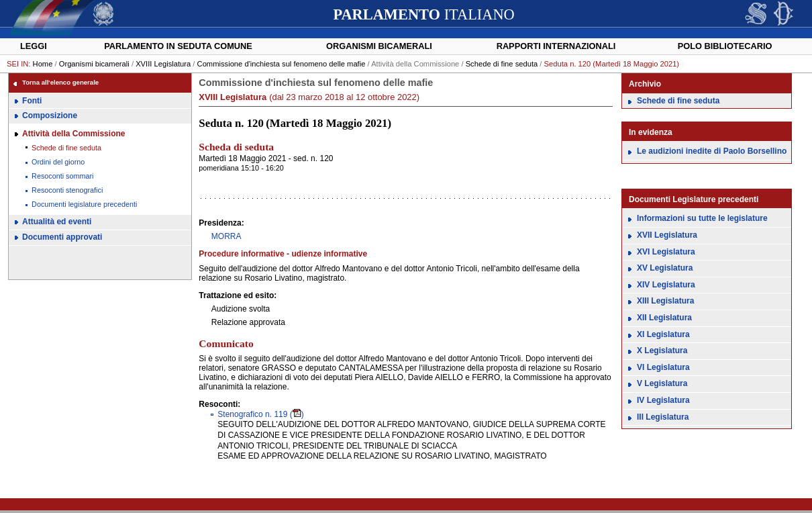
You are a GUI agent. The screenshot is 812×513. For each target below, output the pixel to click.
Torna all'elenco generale (60, 82)
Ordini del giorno (58, 162)
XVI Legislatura (666, 252)
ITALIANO (423, 14)
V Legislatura (662, 383)
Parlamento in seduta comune (178, 46)
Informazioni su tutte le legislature (702, 218)
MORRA (226, 236)
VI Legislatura (663, 367)
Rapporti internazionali (556, 46)
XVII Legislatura (667, 235)
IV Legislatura (663, 400)
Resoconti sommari (62, 176)
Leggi (34, 46)
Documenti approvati (62, 237)
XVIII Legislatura (163, 64)
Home (43, 64)
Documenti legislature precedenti (84, 204)
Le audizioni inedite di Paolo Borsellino (712, 151)
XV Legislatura (665, 268)
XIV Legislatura (666, 285)
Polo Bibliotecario (725, 46)
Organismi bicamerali (379, 46)
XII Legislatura (664, 318)
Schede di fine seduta (502, 64)
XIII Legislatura (665, 301)
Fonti (32, 101)
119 (252, 414)
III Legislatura (663, 417)
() (297, 414)
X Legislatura (662, 351)
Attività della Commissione (73, 134)
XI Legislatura (663, 334)
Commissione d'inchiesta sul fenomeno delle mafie (282, 64)
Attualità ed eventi (57, 222)
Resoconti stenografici (67, 190)
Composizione (50, 115)
